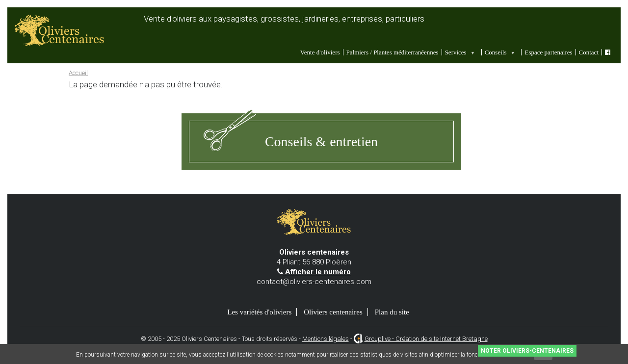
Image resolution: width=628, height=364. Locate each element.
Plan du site (392, 312)
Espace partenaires (548, 52)
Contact (589, 52)
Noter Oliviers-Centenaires (527, 351)
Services (459, 52)
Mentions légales (326, 339)
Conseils (499, 52)
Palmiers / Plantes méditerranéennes (392, 52)
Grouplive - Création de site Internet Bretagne (426, 339)
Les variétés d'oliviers (259, 312)
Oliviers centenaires (333, 312)
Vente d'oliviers (320, 52)
